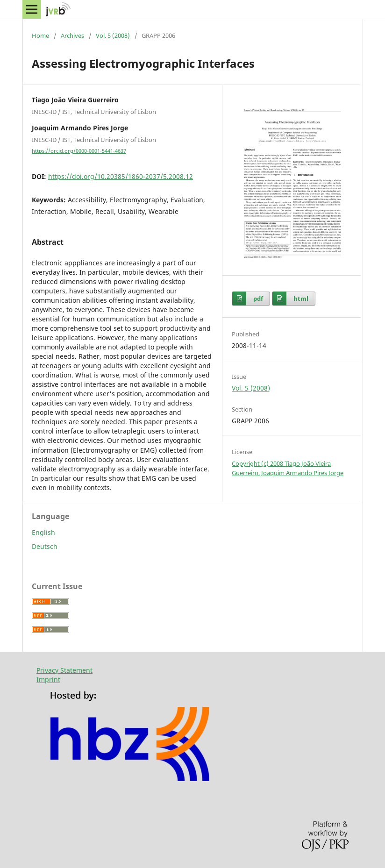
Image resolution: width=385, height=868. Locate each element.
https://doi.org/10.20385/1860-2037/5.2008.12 (121, 176)
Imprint (48, 679)
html (301, 299)
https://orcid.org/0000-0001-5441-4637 (79, 151)
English (43, 532)
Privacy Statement (64, 670)
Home (40, 36)
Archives (72, 36)
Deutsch (45, 546)
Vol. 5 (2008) (113, 36)
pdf (258, 299)
